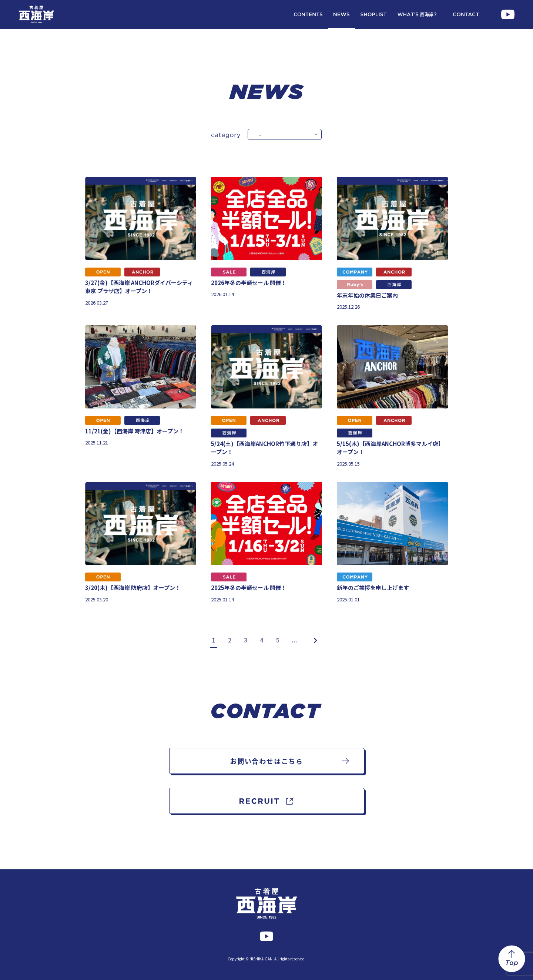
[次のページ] (315, 640)
